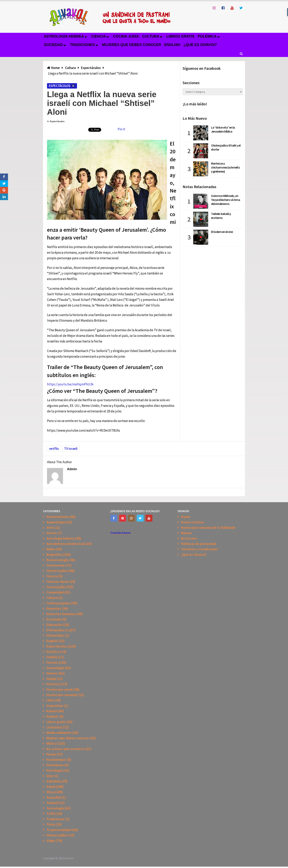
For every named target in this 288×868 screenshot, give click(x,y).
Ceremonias (55, 565)
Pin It (121, 129)
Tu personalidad (59, 830)
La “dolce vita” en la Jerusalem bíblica (223, 129)
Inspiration (55, 706)
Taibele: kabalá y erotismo (221, 216)
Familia (52, 657)
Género (52, 673)
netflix (54, 449)
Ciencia (98, 36)
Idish (50, 700)
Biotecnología (57, 560)
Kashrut (52, 716)
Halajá (51, 679)
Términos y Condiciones (199, 549)
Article (52, 533)
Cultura (151, 36)
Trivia (51, 824)
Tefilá (51, 814)
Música (51, 743)
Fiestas (52, 662)
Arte (50, 527)
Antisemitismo (58, 517)
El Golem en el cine (222, 232)
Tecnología (55, 808)
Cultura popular (58, 603)
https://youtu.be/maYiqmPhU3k (70, 384)
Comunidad (55, 592)
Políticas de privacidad (198, 544)
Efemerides (55, 630)
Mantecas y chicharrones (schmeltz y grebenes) (225, 167)
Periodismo (55, 765)
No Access (189, 538)
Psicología (54, 770)
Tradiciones (82, 45)
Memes (186, 533)
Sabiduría (53, 781)
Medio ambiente (59, 733)
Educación (54, 625)
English (172, 45)
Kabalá (52, 711)
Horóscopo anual (59, 689)
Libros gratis (180, 36)
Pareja (51, 754)
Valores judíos (57, 835)
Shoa (50, 792)
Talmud (52, 803)
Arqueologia (56, 522)
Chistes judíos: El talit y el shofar (226, 147)
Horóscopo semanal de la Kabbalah (208, 527)
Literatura (54, 727)
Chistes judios (57, 571)
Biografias (54, 554)
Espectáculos (60, 86)
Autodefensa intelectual (66, 544)
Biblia (51, 549)
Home (186, 517)
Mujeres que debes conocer (131, 45)
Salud (51, 787)
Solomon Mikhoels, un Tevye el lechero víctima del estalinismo (225, 200)
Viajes (51, 841)
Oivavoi (69, 858)
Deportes (54, 608)
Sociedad (53, 45)
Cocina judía (126, 36)
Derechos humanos (61, 614)
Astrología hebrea (64, 36)
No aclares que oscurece (65, 749)
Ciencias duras (57, 581)
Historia (52, 684)
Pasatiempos (56, 760)
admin (72, 469)
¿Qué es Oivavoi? (200, 45)
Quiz (50, 776)
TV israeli (71, 449)
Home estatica (192, 522)
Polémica (207, 36)
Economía (54, 619)
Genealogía (55, 668)
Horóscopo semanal (62, 695)
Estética (53, 652)
